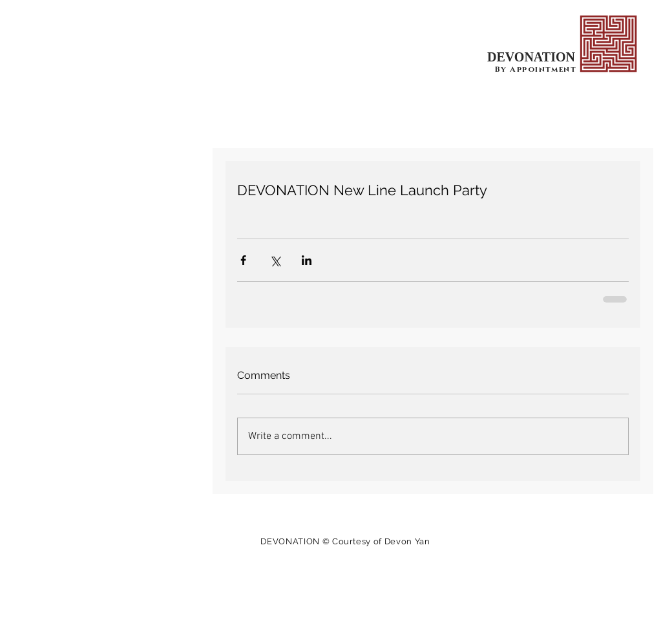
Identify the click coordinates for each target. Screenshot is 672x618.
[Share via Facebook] (243, 260)
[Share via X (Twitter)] (275, 260)
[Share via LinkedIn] (307, 260)
